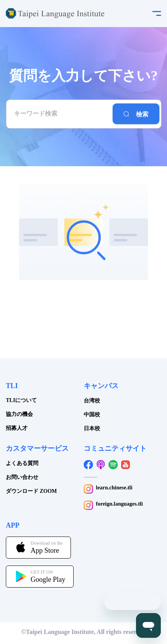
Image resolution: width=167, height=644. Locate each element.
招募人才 (17, 428)
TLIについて (21, 400)
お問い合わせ (22, 477)
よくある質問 (22, 463)
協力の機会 (19, 414)
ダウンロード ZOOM (31, 491)
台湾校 (92, 401)
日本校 (92, 428)
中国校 (92, 415)
